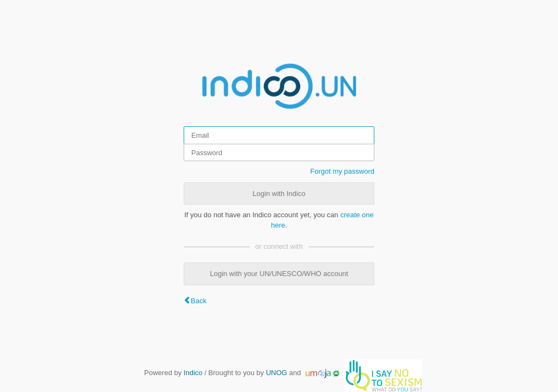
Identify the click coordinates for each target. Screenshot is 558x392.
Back (199, 301)
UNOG (277, 373)
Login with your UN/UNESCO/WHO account (279, 274)
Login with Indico (279, 194)
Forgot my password (342, 171)
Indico (193, 373)
